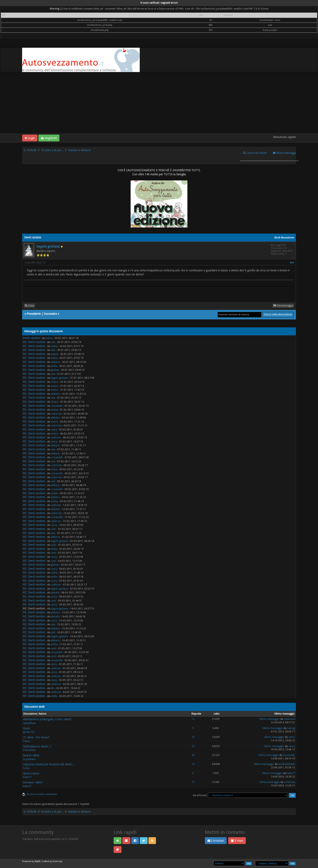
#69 (292, 263)
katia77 (27, 777)
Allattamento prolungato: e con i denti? (47, 719)
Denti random (31, 338)
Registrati (49, 138)
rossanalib (57, 406)
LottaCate (56, 414)
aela (53, 533)
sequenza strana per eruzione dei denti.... (49, 764)
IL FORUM (30, 150)
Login (30, 138)
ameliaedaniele (287, 764)
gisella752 (29, 732)
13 (193, 719)
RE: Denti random (34, 342)
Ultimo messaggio (269, 719)
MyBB (38, 861)
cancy (54, 430)
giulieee (55, 370)
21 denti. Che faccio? (36, 737)
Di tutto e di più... (52, 150)
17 (193, 782)
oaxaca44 (289, 719)
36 (193, 755)
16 (193, 737)
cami (53, 529)
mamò (54, 354)
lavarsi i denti (31, 755)
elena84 (55, 593)
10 (193, 764)
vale (53, 342)
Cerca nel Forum (255, 153)
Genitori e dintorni (79, 150)
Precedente (34, 314)
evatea (54, 386)
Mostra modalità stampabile (42, 794)
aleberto (55, 362)
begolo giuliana (48, 246)
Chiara (54, 382)
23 (193, 746)
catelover (56, 438)
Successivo (50, 314)
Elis (53, 688)
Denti (26, 728)
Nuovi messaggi (284, 153)
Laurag (291, 728)
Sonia (26, 768)
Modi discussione (284, 238)
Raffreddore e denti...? (37, 746)
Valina (49, 338)
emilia (54, 366)
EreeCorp (57, 861)
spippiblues (29, 723)
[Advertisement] (159, 103)
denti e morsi (31, 773)
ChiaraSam (29, 750)
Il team (237, 841)
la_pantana (29, 759)
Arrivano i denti (33, 782)
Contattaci (216, 841)
